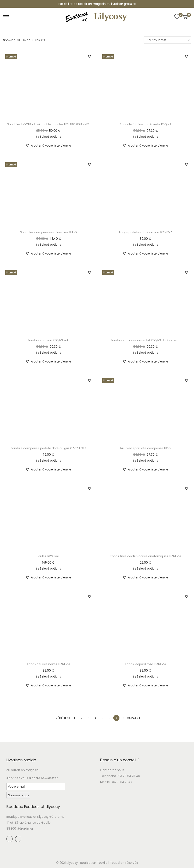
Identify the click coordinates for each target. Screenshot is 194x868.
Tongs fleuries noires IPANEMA (48, 664)
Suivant (134, 718)
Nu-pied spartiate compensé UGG (145, 448)
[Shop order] (167, 40)
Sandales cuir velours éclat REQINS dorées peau (145, 340)
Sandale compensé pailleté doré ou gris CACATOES (48, 448)
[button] (90, 56)
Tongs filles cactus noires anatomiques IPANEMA (145, 556)
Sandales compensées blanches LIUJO (48, 232)
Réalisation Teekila (94, 863)
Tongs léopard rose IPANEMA (145, 664)
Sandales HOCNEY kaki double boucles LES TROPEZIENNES (48, 124)
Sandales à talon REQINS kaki (48, 340)
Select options (48, 137)
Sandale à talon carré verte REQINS (145, 124)
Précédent (62, 718)
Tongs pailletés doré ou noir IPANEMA (145, 232)
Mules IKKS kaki (48, 556)
